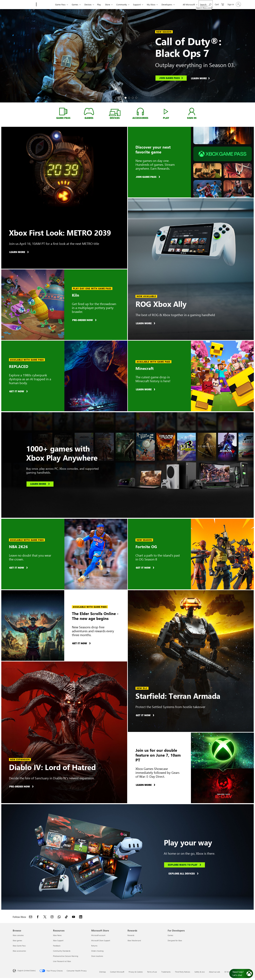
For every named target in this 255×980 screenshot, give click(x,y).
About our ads (215, 972)
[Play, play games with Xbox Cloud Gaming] (166, 112)
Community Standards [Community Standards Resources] (62, 951)
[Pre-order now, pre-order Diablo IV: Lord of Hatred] (22, 786)
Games (75, 4)
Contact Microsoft (117, 972)
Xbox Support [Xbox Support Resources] (58, 940)
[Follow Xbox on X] (45, 917)
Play (99, 4)
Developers (167, 4)
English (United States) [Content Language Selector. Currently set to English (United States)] (27, 971)
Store (108, 4)
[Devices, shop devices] (115, 113)
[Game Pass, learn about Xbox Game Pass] (63, 112)
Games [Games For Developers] (170, 935)
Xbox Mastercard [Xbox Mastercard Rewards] (134, 940)
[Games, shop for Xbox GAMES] (89, 112)
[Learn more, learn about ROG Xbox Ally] (146, 323)
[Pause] (119, 98)
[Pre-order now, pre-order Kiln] (85, 320)
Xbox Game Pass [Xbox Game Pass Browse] (19, 946)
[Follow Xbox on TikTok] (66, 917)
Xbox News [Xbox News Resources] (57, 935)
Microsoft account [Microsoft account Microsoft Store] (98, 935)
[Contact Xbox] (31, 917)
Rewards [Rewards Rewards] (131, 935)
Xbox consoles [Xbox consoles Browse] (18, 935)
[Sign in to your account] (234, 4)
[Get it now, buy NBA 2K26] (19, 568)
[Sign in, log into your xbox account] (192, 112)
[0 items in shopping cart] (219, 4)
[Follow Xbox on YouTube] (74, 917)
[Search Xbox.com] (206, 4)
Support (137, 4)
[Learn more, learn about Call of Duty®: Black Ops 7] (202, 78)
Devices (88, 4)
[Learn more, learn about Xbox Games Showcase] (146, 785)
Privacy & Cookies (136, 972)
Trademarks (166, 972)
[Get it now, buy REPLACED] (19, 391)
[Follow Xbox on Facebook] (38, 917)
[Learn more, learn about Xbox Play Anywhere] (40, 484)
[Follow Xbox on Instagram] (52, 917)
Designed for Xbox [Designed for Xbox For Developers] (175, 940)
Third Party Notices (183, 972)
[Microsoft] (24, 5)
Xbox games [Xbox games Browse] (17, 940)
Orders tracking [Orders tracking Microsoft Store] (97, 951)
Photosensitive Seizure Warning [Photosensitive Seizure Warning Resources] (66, 956)
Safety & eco (200, 972)
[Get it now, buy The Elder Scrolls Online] (82, 643)
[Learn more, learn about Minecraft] (146, 389)
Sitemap (102, 972)
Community (122, 4)
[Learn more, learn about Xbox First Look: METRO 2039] (19, 252)
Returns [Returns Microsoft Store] (94, 946)
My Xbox (151, 4)
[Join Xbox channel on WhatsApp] (59, 917)
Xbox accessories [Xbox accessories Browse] (19, 951)
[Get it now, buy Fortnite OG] (145, 568)
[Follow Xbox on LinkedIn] (81, 917)
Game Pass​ (60, 4)
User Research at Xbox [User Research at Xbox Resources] (62, 961)
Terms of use (152, 972)
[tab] (126, 98)
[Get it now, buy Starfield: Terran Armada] (145, 715)
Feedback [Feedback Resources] (57, 946)
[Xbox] (45, 5)
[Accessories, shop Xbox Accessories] (140, 112)
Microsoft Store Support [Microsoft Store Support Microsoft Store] (101, 940)
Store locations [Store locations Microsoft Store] (97, 956)
